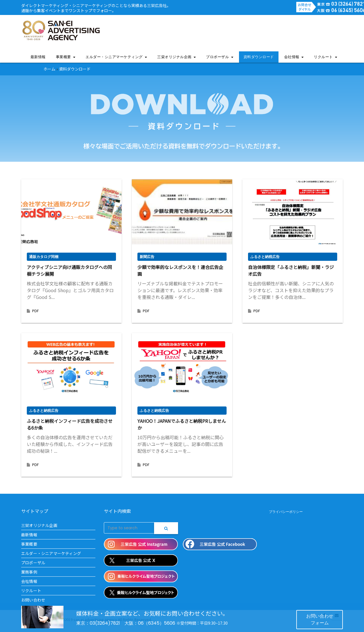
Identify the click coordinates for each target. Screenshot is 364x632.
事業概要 (66, 57)
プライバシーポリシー (286, 512)
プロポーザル (220, 57)
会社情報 (294, 57)
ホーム (49, 69)
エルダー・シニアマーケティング (116, 57)
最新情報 (38, 57)
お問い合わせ (33, 600)
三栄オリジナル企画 (176, 57)
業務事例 (29, 572)
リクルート (325, 57)
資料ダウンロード (259, 57)
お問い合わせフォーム (320, 619)
